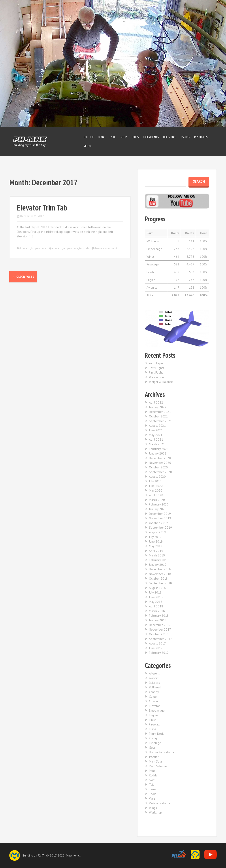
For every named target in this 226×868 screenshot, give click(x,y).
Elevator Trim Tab (42, 208)
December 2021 (160, 412)
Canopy (154, 692)
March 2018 (157, 611)
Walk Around (157, 377)
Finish (153, 720)
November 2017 (160, 629)
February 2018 (159, 616)
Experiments (151, 137)
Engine (153, 715)
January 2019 (158, 565)
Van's (152, 798)
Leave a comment (106, 248)
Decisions (169, 137)
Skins (152, 780)
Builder (89, 137)
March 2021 (157, 444)
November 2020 (160, 463)
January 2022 (158, 407)
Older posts (23, 277)
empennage (71, 248)
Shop (124, 137)
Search (199, 181)
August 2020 (157, 477)
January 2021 (158, 453)
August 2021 (157, 426)
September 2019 (160, 528)
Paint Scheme (158, 766)
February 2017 (159, 653)
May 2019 (156, 546)
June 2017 (156, 648)
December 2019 (160, 514)
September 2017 (160, 639)
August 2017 (157, 643)
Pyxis (113, 137)
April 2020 (156, 495)
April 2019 (156, 551)
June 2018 (156, 597)
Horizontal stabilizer (162, 752)
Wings (153, 808)
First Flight (156, 372)
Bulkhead (155, 687)
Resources (201, 137)
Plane (102, 137)
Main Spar (156, 761)
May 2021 (156, 435)
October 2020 (158, 467)
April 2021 (156, 440)
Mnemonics (73, 855)
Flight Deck (156, 734)
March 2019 (157, 555)
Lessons (185, 137)
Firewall (154, 724)
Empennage (39, 248)
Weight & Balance (161, 382)
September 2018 (160, 583)
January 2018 (158, 620)
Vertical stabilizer (160, 803)
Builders (154, 683)
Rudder (154, 775)
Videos (88, 146)
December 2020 (160, 458)
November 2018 (160, 574)
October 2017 (158, 634)
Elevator (25, 248)
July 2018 (155, 592)
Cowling (154, 701)
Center (153, 697)
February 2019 (159, 560)
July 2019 (155, 537)
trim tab (84, 248)
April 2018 (156, 606)
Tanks (153, 789)
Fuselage (155, 743)
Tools (135, 137)
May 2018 (156, 602)
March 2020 (157, 500)
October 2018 (158, 579)
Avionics (154, 678)
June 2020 (156, 486)
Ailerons (154, 673)
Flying (153, 738)
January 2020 (158, 509)
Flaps (153, 729)
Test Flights (156, 368)
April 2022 (156, 402)
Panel (153, 771)
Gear (152, 748)
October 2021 (158, 416)
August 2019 (157, 532)
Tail (151, 785)
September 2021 (160, 421)
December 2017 (160, 625)
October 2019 (158, 523)
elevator (57, 248)
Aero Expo (156, 363)
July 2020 (155, 481)
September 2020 (160, 472)
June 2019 (156, 541)
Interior (154, 757)
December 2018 (160, 569)
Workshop (155, 812)
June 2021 (156, 430)
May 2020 (156, 490)
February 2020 (159, 504)
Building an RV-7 (33, 855)
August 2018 (157, 588)
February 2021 (159, 449)
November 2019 (160, 518)
